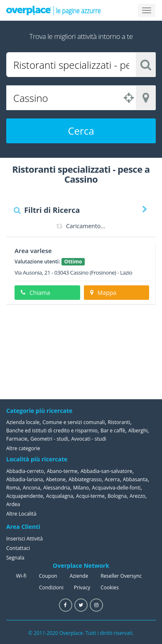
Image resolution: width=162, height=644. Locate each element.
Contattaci (18, 548)
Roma (13, 488)
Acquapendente (25, 496)
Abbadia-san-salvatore (107, 471)
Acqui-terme (90, 496)
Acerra (112, 479)
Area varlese (33, 251)
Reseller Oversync (121, 576)
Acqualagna (60, 496)
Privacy (82, 587)
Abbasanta (135, 479)
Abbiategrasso (85, 479)
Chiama (35, 293)
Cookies (110, 587)
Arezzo (137, 496)
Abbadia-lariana (25, 479)
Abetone (55, 479)
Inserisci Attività (25, 539)
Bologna (117, 496)
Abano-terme (62, 471)
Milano (81, 488)
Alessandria (57, 488)
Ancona (32, 488)
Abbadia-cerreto (25, 471)
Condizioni (51, 587)
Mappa (103, 293)
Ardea (13, 504)
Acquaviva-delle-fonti (116, 488)
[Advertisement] (114, 352)
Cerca (81, 131)
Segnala (15, 558)
